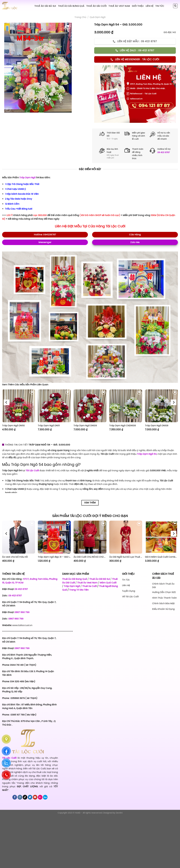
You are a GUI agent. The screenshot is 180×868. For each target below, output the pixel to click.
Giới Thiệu (138, 6)
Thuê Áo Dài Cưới (96, 6)
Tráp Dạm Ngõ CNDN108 (123, 426)
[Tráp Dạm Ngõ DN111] (54, 406)
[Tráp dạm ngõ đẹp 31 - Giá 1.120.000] (54, 537)
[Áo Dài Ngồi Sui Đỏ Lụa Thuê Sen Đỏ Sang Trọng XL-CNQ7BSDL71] (126, 537)
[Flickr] (40, 797)
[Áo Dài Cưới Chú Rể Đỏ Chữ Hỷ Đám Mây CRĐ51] (90, 537)
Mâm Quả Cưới (108, 583)
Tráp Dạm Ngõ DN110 (13, 426)
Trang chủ (80, 17)
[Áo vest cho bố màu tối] (19, 537)
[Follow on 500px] (45, 797)
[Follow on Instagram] (20, 797)
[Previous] (6, 402)
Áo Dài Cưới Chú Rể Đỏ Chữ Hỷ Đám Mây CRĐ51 (90, 557)
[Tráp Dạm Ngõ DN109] (90, 406)
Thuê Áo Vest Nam (119, 6)
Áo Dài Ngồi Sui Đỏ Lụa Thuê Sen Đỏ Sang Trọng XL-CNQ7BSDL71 (126, 557)
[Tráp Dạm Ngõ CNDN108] (126, 406)
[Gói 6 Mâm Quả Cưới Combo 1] (161, 537)
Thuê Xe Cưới (90, 586)
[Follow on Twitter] (30, 797)
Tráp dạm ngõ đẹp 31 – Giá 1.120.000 (54, 557)
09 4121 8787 (164, 152)
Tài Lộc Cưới (115, 226)
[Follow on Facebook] (15, 797)
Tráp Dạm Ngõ (27, 177)
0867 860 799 (22, 612)
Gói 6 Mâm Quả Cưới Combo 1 (161, 557)
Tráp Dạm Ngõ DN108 (157, 426)
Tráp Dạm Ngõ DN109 (85, 426)
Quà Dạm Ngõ (98, 17)
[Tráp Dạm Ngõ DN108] (161, 406)
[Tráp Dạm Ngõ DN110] (19, 406)
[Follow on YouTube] (35, 797)
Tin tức (160, 6)
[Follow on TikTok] (25, 797)
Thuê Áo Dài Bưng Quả (71, 6)
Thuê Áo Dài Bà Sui (45, 6)
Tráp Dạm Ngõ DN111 (49, 426)
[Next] (174, 402)
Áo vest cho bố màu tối (15, 557)
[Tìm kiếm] (175, 6)
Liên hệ (150, 6)
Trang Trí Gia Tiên (79, 590)
